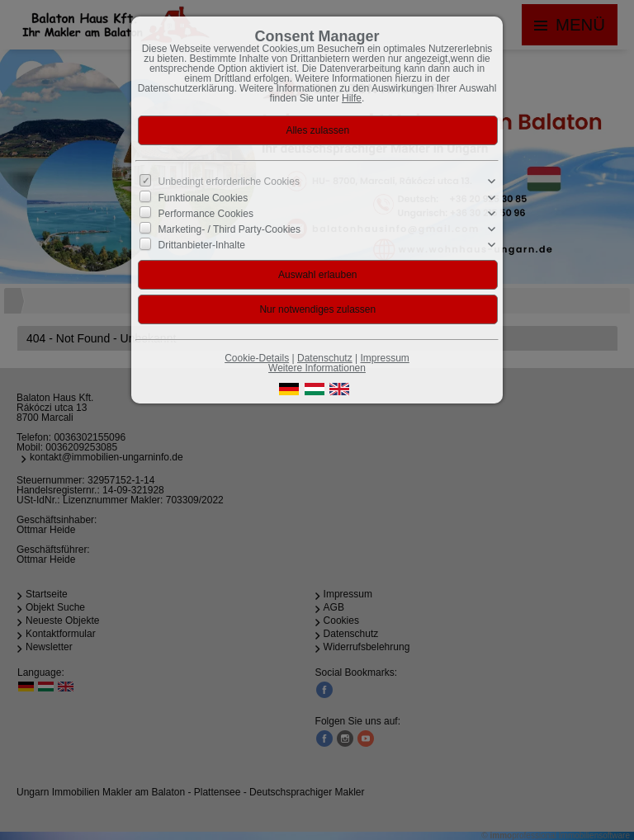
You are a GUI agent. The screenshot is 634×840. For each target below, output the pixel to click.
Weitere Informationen (317, 368)
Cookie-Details (257, 358)
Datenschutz (325, 358)
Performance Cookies (206, 214)
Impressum (384, 358)
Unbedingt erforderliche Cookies (229, 182)
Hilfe (352, 98)
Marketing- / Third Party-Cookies (230, 229)
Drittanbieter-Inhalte (202, 245)
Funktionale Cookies (203, 197)
